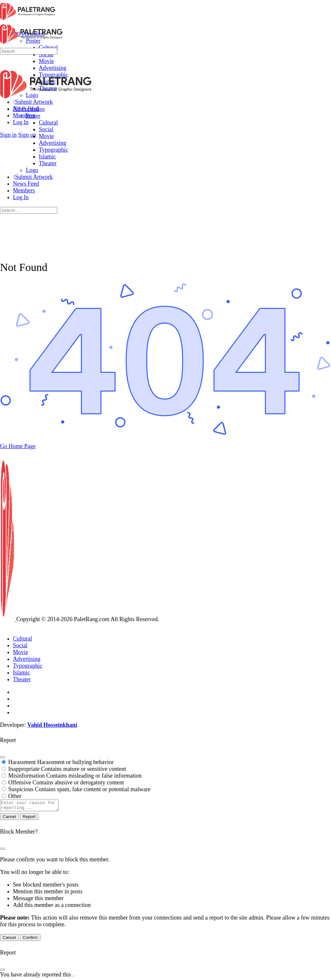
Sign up (27, 135)
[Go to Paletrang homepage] (27, 19)
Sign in (8, 135)
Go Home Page (18, 446)
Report (29, 818)
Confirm (30, 939)
